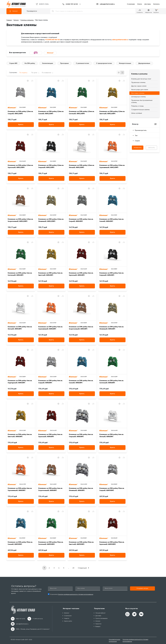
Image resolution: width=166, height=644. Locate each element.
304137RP (53, 323)
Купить (21, 125)
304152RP (53, 538)
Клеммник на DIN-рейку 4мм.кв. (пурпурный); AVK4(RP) (20, 382)
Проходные (64, 63)
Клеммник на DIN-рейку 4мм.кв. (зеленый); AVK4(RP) (20, 274)
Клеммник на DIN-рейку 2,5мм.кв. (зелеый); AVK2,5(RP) (82, 113)
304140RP (53, 377)
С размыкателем (82, 63)
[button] (142, 589)
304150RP (114, 484)
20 (73, 568)
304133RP (53, 269)
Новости (67, 618)
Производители (32, 11)
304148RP (53, 484)
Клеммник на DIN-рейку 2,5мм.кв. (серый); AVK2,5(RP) (21, 113)
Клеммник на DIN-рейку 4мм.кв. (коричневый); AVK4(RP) (81, 328)
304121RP (53, 107)
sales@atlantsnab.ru (105, 4)
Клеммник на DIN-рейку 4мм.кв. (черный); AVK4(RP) (112, 274)
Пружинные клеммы (138, 82)
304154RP (114, 538)
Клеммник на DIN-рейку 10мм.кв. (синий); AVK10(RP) (20, 543)
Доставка (148, 4)
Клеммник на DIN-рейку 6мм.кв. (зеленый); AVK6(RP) (112, 382)
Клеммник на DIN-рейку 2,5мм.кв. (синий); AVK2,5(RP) (51, 113)
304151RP (22, 538)
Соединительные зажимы (140, 110)
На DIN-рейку (30, 63)
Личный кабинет (100, 613)
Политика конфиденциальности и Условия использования (135, 640)
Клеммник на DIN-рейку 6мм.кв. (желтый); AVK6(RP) (20, 435)
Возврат (98, 626)
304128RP (23, 215)
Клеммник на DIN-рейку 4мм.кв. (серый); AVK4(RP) (81, 220)
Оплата (140, 4)
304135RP (114, 269)
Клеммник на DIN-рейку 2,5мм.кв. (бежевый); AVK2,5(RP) (51, 220)
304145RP (84, 430)
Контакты (156, 4)
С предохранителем (104, 63)
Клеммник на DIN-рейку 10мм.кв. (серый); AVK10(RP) (112, 489)
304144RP (53, 430)
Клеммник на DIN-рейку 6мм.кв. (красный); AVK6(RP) (51, 435)
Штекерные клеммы (139, 97)
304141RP (84, 377)
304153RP (84, 538)
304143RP (23, 430)
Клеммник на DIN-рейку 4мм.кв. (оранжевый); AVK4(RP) (51, 328)
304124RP (23, 161)
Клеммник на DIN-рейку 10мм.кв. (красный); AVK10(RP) (112, 543)
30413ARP (23, 377)
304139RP (114, 323)
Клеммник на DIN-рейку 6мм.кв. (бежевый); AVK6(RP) (81, 489)
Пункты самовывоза (101, 618)
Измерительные (125, 63)
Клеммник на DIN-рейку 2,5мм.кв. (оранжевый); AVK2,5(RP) (112, 166)
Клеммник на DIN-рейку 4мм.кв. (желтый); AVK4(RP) (51, 274)
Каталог (13, 11)
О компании (131, 4)
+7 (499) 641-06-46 (52, 40)
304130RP (84, 215)
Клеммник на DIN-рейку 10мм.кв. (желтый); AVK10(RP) (81, 543)
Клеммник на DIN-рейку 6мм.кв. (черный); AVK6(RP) (81, 435)
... (69, 568)
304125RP (53, 161)
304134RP (84, 269)
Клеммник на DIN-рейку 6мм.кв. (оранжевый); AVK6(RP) (20, 489)
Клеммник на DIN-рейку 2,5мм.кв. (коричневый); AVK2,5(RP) (21, 220)
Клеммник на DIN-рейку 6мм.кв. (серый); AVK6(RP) (51, 382)
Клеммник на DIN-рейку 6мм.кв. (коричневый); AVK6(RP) (51, 489)
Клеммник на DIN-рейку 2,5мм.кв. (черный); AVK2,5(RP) (51, 166)
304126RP (84, 161)
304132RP (22, 269)
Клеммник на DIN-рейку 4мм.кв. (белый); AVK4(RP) (20, 328)
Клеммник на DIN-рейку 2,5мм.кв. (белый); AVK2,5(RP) (82, 166)
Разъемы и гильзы (137, 106)
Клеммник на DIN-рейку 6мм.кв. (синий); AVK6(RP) (81, 382)
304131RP (114, 215)
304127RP (114, 161)
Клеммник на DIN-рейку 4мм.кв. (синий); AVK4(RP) (112, 220)
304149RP (84, 484)
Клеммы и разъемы (139, 74)
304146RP (114, 430)
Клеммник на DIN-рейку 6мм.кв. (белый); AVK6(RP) (112, 435)
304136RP (23, 323)
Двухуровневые (144, 63)
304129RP (53, 215)
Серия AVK (13, 63)
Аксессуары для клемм (140, 90)
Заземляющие (48, 63)
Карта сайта (68, 621)
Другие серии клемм (139, 86)
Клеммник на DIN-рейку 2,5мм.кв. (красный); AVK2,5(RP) (21, 166)
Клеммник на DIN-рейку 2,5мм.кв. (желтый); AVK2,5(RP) (112, 113)
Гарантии (98, 624)
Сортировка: (13, 72)
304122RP (84, 107)
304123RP (114, 107)
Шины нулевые (137, 113)
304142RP (114, 377)
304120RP (23, 107)
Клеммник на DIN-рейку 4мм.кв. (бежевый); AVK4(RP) (112, 328)
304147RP (23, 484)
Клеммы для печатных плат (141, 79)
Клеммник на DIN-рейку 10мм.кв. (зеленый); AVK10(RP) (51, 543)
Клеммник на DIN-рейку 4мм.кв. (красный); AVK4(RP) (81, 274)
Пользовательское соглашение (115, 640)
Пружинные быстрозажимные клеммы (142, 101)
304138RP (84, 323)
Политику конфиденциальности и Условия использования (76, 594)
